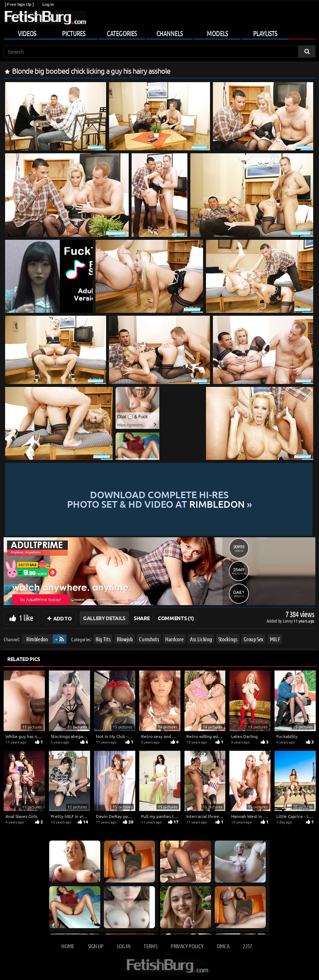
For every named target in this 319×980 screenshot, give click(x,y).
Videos (27, 33)
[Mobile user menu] (159, 32)
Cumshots (149, 639)
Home (68, 946)
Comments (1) (176, 618)
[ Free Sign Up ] (19, 4)
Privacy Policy (187, 946)
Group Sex (253, 639)
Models (217, 33)
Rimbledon (37, 639)
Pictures (74, 33)
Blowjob (125, 639)
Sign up (96, 946)
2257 (247, 946)
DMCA (223, 946)
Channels (170, 33)
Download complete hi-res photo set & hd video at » (159, 499)
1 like (26, 618)
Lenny (288, 621)
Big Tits (103, 639)
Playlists (265, 33)
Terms (150, 946)
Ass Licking (201, 639)
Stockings (228, 639)
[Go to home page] (45, 18)
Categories (122, 33)
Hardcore (174, 639)
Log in (48, 4)
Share (142, 618)
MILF (275, 639)
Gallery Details (104, 618)
